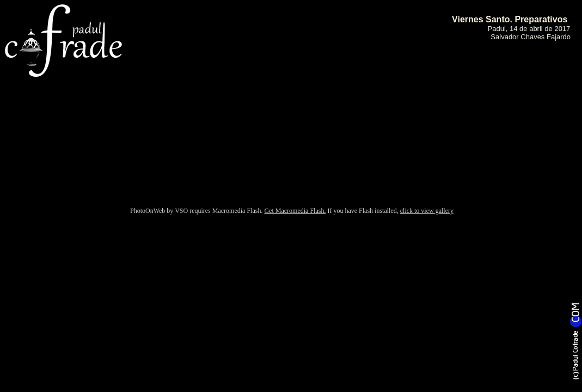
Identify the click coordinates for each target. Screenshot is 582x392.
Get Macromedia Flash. (295, 211)
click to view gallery (427, 211)
